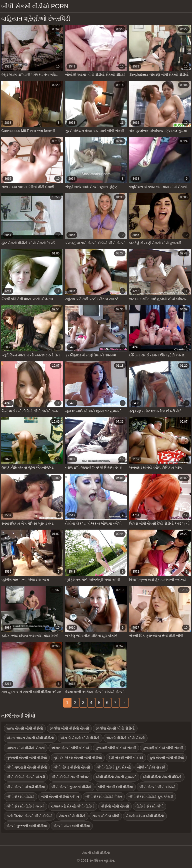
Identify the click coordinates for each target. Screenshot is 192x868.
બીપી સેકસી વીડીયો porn (35, 6)
